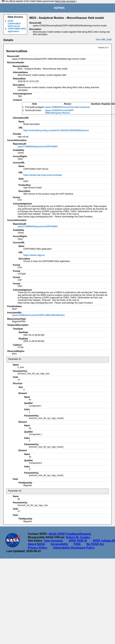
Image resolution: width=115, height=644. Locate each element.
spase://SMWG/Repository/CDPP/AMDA (38, 147)
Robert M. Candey (78, 537)
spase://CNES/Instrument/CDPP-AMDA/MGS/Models (38, 315)
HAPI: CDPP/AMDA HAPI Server (14, 24)
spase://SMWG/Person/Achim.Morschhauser (68, 107)
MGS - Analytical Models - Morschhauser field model (67, 18)
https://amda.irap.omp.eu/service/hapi (42, 175)
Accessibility (59, 544)
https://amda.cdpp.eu (34, 255)
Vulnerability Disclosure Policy (74, 548)
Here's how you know (65, 1)
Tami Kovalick (53, 541)
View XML (101, 40)
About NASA (36, 544)
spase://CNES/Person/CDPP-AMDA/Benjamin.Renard (60, 112)
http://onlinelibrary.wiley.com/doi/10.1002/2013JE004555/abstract (56, 130)
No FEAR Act (95, 544)
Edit (110, 40)
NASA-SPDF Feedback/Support (70, 534)
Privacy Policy (38, 548)
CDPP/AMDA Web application (17, 30)
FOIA (77, 544)
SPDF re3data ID (104, 541)
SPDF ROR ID (78, 541)
